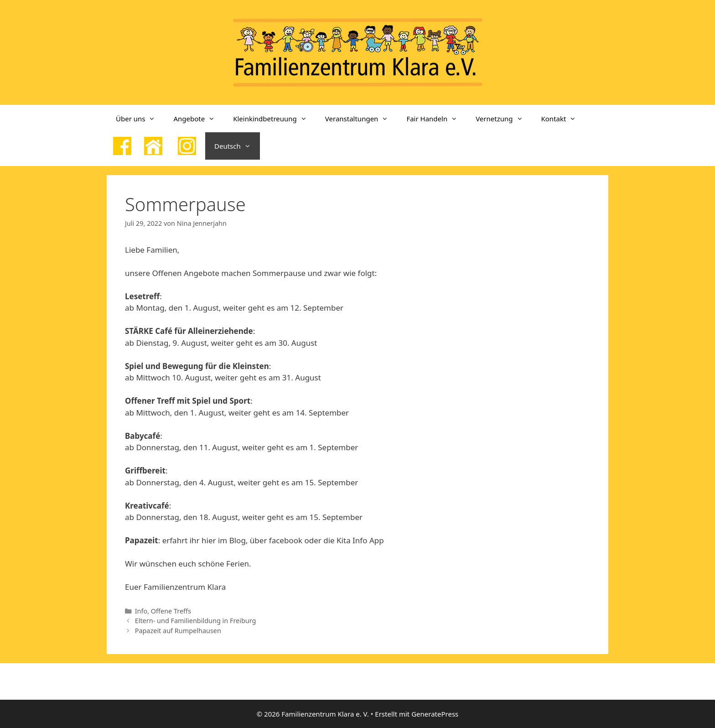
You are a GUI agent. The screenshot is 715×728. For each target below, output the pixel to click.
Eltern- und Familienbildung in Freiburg (196, 621)
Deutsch (237, 146)
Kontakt (563, 119)
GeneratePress (435, 714)
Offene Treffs (171, 611)
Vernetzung (504, 119)
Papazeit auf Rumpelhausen (178, 631)
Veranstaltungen (361, 119)
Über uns (140, 119)
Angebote (199, 119)
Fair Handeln (436, 119)
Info (141, 611)
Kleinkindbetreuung (275, 119)
